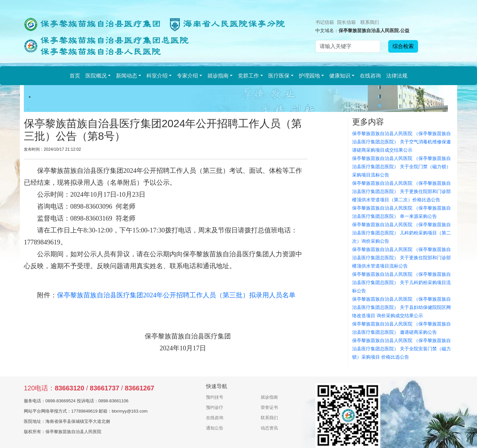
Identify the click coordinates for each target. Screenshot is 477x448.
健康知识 (340, 76)
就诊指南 (218, 76)
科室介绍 (157, 76)
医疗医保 (279, 76)
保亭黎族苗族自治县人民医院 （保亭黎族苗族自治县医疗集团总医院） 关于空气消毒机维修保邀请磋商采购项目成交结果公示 (401, 142)
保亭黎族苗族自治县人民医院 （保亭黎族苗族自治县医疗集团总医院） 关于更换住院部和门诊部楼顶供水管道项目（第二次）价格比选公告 (401, 191)
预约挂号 (215, 397)
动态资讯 (269, 428)
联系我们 (370, 22)
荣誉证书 (269, 407)
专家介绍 (187, 76)
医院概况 (96, 76)
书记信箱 (325, 22)
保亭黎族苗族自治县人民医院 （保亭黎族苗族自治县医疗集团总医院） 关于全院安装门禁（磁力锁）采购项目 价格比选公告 (401, 349)
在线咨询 (370, 76)
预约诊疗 (215, 407)
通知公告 (215, 428)
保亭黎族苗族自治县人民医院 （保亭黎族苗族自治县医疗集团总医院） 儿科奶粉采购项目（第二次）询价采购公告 (401, 233)
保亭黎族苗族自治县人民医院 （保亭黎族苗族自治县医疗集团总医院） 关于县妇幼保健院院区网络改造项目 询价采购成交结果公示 (401, 307)
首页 (75, 76)
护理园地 (309, 76)
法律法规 (397, 76)
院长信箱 (346, 22)
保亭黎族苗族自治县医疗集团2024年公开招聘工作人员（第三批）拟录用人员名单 (176, 295)
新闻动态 (127, 76)
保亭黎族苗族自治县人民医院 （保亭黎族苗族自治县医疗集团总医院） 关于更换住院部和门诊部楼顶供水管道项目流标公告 (401, 258)
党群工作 (248, 76)
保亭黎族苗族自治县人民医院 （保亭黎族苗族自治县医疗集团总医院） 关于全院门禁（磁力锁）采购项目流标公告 (401, 167)
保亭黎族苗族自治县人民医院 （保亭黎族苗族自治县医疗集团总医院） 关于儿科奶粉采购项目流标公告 (401, 282)
